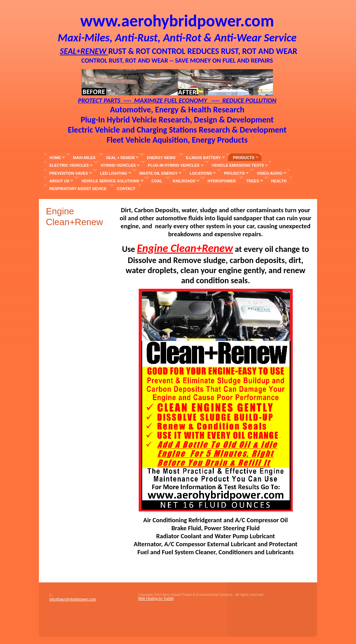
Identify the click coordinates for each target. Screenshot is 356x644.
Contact (126, 189)
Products (244, 158)
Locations (201, 173)
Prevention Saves (69, 173)
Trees (253, 181)
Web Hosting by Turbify (156, 599)
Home (55, 158)
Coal (157, 181)
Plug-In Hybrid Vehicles (174, 165)
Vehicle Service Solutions (110, 181)
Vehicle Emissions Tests (238, 165)
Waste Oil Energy (159, 173)
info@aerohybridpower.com (73, 599)
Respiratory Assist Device (78, 189)
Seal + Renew (120, 158)
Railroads (184, 181)
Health (279, 181)
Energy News (161, 158)
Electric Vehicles (69, 165)
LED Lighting (114, 173)
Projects (234, 173)
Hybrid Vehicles (118, 165)
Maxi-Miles (84, 158)
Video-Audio (270, 173)
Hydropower (222, 181)
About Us (59, 181)
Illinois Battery (203, 158)
